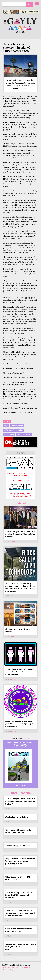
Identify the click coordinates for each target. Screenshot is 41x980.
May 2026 (21, 786)
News (7, 421)
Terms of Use (25, 967)
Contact (18, 970)
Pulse (6, 426)
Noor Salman (9, 435)
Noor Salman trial (24, 435)
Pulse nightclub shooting (14, 430)
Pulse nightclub (17, 426)
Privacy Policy (8, 970)
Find (29, 4)
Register (15, 967)
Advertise (6, 967)
